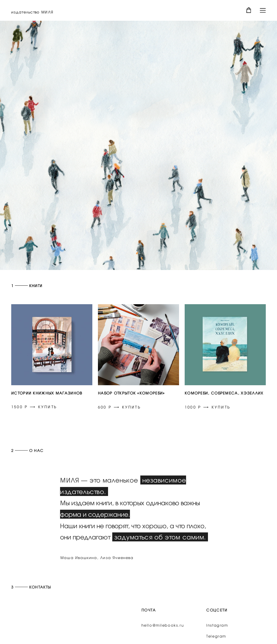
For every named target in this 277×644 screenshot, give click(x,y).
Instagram (217, 633)
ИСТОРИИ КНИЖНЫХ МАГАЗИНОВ (47, 393)
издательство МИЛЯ (32, 12)
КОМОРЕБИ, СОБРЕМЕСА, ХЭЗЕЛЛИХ (224, 393)
